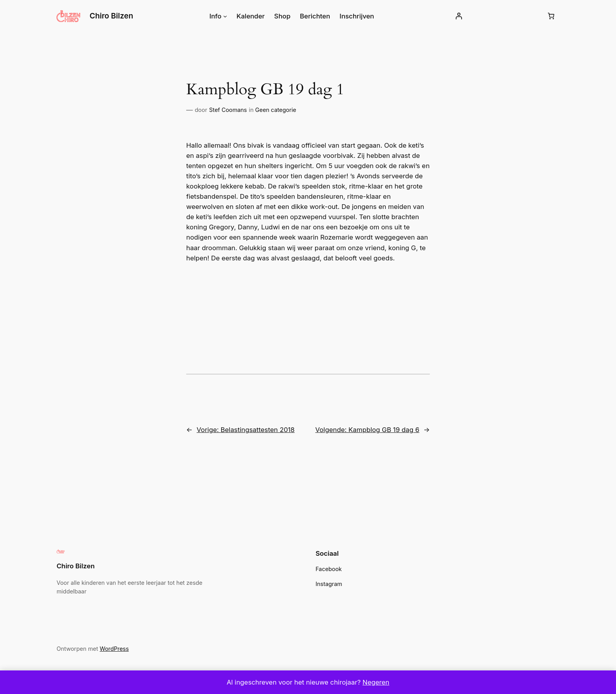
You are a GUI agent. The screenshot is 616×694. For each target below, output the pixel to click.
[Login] (456, 16)
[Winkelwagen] (551, 16)
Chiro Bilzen (112, 16)
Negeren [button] (372, 682)
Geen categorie (271, 110)
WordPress (111, 649)
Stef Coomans (226, 110)
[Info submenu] (227, 16)
